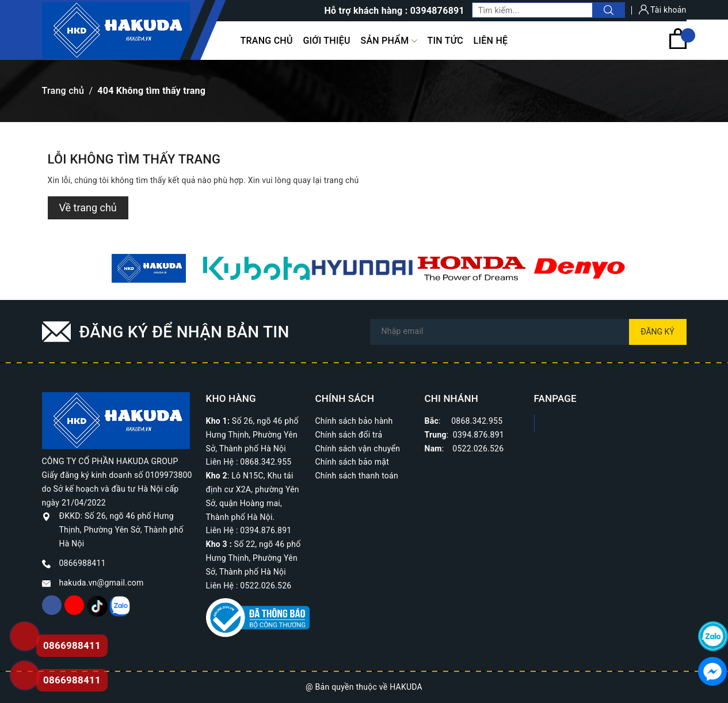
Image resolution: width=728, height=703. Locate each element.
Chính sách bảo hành (354, 421)
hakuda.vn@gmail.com (102, 583)
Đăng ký (658, 332)
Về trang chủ (88, 208)
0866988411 (83, 563)
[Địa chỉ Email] (528, 332)
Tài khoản (663, 10)
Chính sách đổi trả (349, 435)
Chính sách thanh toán (357, 476)
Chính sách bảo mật (352, 462)
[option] (149, 268)
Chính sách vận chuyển (358, 449)
